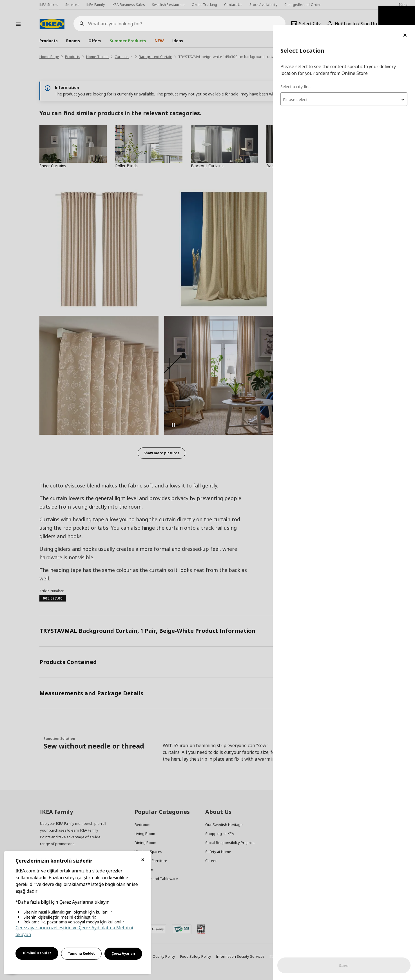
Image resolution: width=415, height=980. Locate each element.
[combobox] (347, 74)
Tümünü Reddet (82, 953)
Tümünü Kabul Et (37, 953)
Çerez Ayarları (123, 953)
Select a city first (303, 62)
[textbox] (347, 75)
